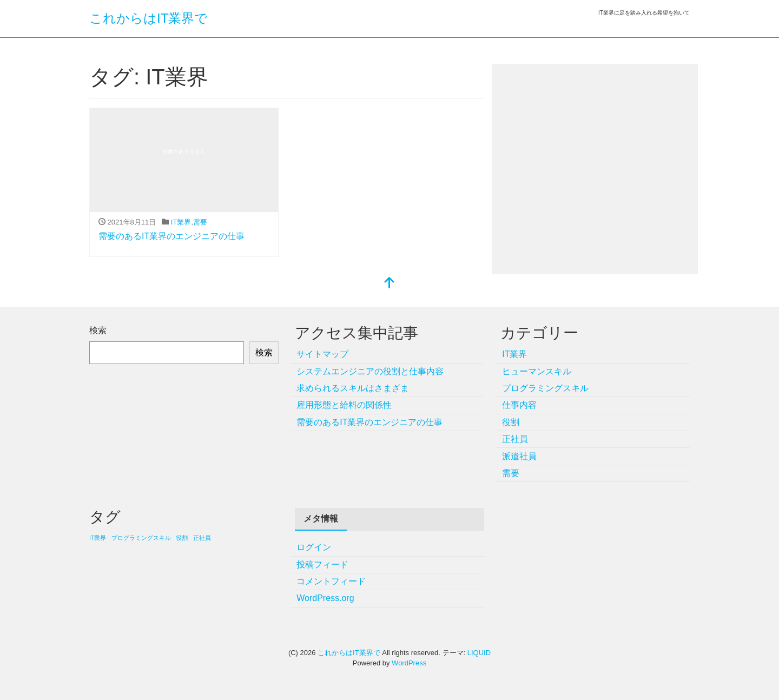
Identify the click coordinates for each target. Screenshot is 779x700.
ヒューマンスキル (537, 371)
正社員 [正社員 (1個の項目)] (202, 538)
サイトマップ (322, 354)
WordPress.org (325, 598)
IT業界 (181, 222)
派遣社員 (519, 456)
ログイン (314, 547)
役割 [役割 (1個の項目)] (182, 538)
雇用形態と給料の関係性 (344, 405)
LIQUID (479, 653)
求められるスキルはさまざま (353, 388)
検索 (98, 330)
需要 (200, 222)
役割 (511, 422)
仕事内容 (519, 405)
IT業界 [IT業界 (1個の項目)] (98, 538)
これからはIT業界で (148, 18)
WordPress (409, 663)
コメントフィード (331, 581)
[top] (389, 284)
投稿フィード (322, 564)
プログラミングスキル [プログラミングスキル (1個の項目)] (141, 538)
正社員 (515, 439)
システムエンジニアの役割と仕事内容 (370, 371)
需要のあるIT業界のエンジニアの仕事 (171, 236)
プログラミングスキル (545, 388)
